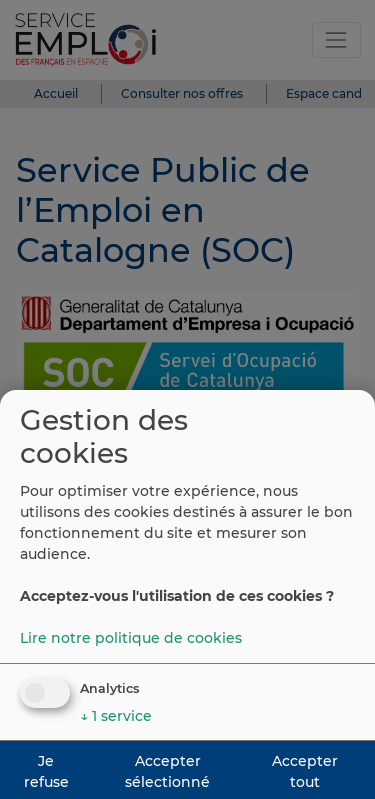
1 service (116, 716)
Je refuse (46, 771)
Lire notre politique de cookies (131, 638)
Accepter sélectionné (167, 771)
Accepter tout (305, 771)
